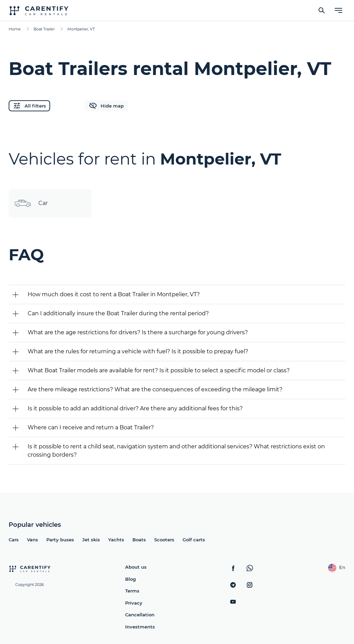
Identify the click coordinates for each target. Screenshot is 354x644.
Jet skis (91, 540)
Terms (132, 591)
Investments (140, 627)
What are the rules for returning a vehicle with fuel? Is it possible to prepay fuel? (138, 351)
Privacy (134, 603)
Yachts (116, 540)
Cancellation (140, 615)
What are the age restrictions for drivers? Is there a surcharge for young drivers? (138, 332)
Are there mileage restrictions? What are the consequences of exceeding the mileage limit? (155, 389)
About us (136, 567)
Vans (32, 540)
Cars (14, 540)
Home (15, 29)
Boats (139, 540)
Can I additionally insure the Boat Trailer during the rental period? (118, 313)
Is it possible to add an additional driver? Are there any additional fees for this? (135, 408)
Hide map (106, 106)
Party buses (60, 540)
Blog (131, 579)
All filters (29, 106)
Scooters (164, 540)
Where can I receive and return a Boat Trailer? (91, 427)
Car (31, 203)
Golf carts (194, 540)
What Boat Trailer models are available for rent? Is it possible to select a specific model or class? (159, 370)
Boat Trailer (44, 29)
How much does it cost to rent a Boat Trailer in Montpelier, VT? (114, 294)
